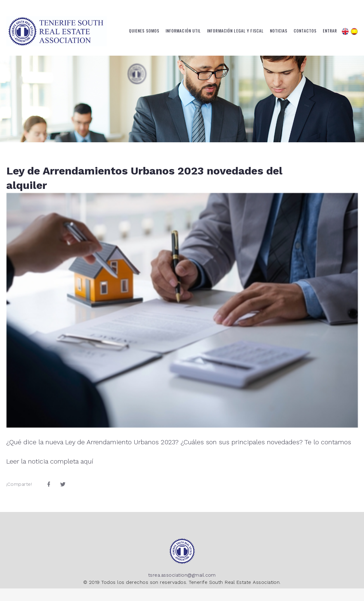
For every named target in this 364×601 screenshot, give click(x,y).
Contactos (305, 31)
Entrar (330, 31)
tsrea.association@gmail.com (182, 575)
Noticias (279, 31)
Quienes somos (144, 31)
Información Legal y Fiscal (235, 31)
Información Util (183, 31)
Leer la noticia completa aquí (50, 461)
